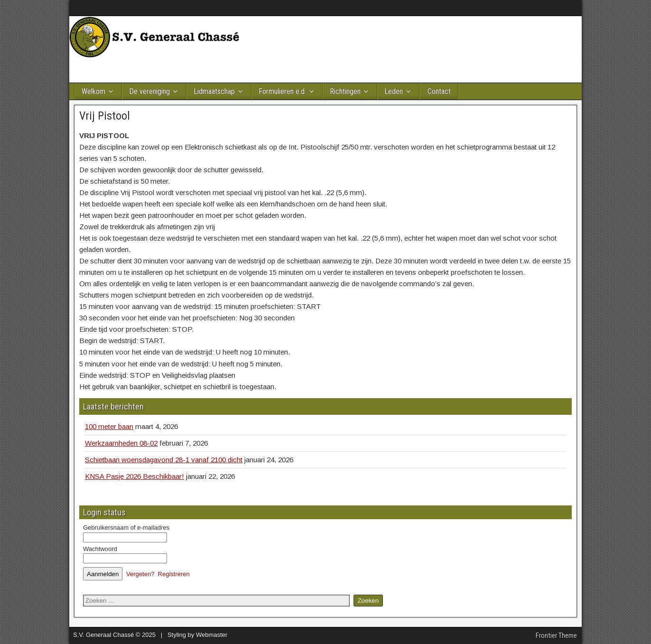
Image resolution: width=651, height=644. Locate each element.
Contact (439, 91)
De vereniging (149, 91)
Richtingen (345, 91)
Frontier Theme (556, 635)
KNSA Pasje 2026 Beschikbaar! (135, 476)
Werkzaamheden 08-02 (121, 443)
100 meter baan (109, 426)
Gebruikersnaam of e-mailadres (126, 527)
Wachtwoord (100, 549)
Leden (394, 91)
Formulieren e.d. (282, 91)
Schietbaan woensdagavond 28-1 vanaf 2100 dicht (164, 460)
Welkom (93, 91)
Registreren (174, 574)
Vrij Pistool (105, 116)
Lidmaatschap (214, 91)
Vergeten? (140, 574)
